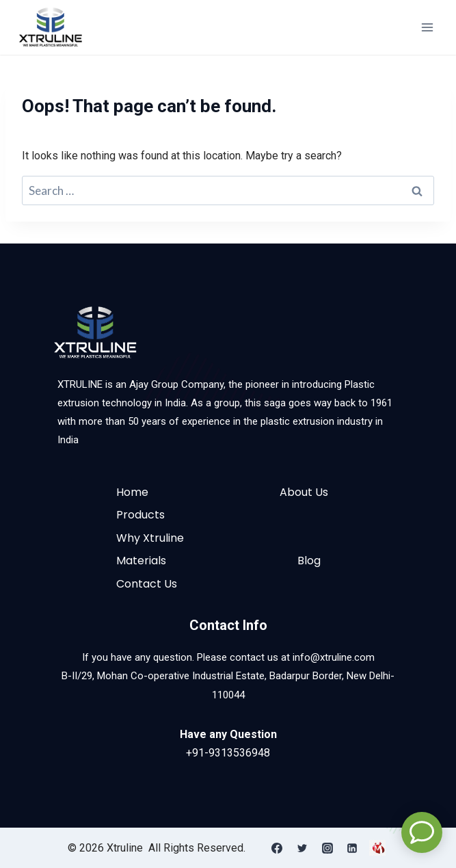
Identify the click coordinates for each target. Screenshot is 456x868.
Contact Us (147, 584)
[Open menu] (427, 27)
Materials (141, 561)
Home (132, 492)
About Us (304, 492)
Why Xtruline (150, 538)
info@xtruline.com (334, 657)
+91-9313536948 (228, 753)
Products (140, 515)
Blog (309, 561)
